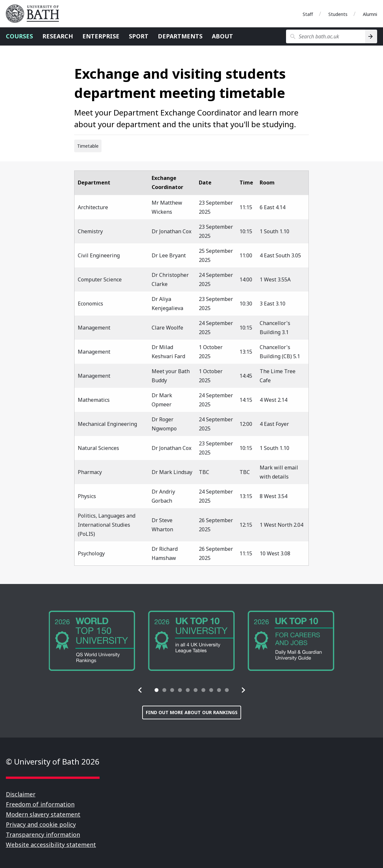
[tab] (157, 690)
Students (338, 14)
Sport (139, 36)
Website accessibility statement (51, 845)
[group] (92, 641)
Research (58, 36)
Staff (308, 14)
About (222, 36)
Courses (19, 36)
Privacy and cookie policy (41, 824)
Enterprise (101, 36)
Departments (180, 36)
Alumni (370, 14)
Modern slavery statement (43, 814)
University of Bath (35, 14)
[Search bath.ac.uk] (326, 36)
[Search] (371, 36)
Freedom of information (40, 804)
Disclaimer (21, 794)
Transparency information (43, 834)
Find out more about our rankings (192, 712)
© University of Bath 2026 (53, 761)
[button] (140, 690)
